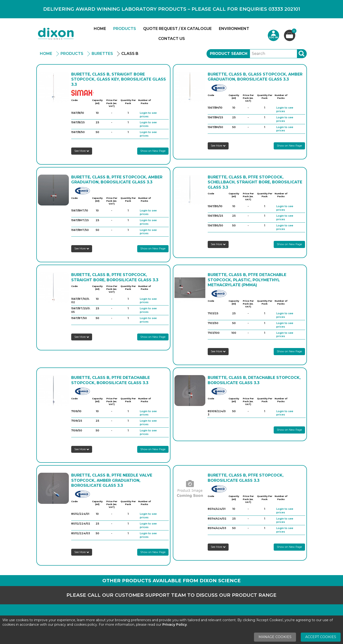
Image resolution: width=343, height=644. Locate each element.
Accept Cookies (321, 637)
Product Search (229, 54)
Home (100, 29)
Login (273, 35)
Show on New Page (153, 151)
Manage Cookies (275, 637)
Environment (234, 29)
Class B (130, 54)
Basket (294, 31)
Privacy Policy (175, 625)
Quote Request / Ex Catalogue (177, 29)
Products (125, 29)
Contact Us (172, 39)
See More (82, 151)
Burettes (102, 54)
